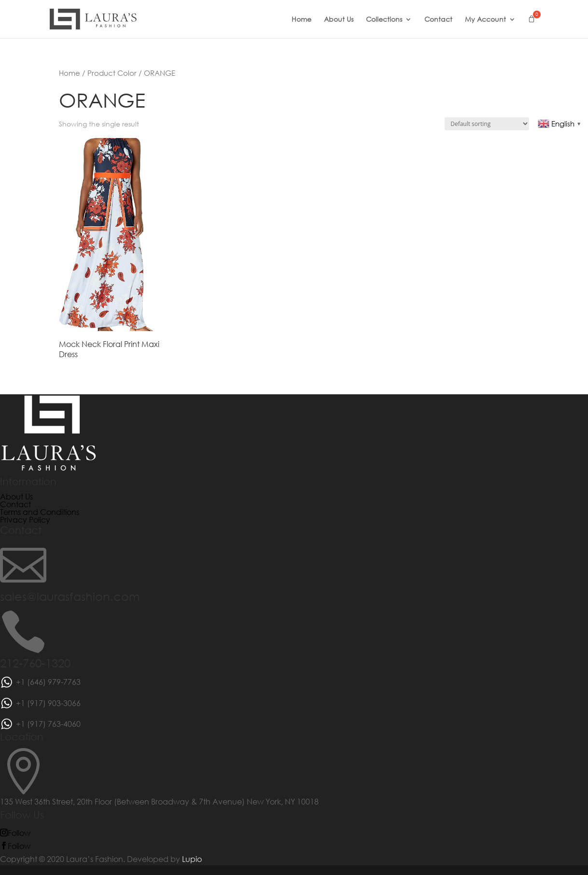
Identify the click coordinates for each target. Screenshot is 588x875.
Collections (384, 20)
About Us (339, 20)
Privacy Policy (25, 520)
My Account (485, 20)
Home (301, 20)
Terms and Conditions (40, 512)
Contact (438, 20)
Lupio (192, 859)
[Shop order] (487, 124)
